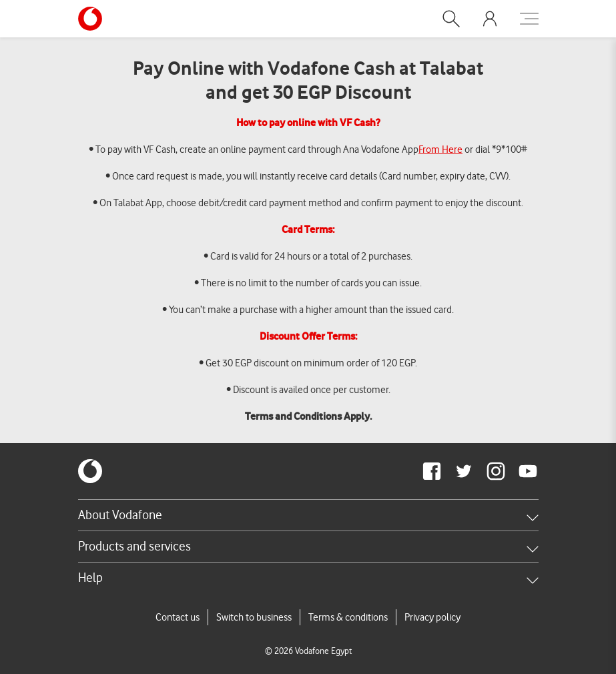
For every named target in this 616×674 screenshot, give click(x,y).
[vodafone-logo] (90, 471)
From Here (440, 149)
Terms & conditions (348, 617)
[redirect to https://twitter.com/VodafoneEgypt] (464, 471)
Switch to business (254, 617)
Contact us (178, 617)
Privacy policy (432, 617)
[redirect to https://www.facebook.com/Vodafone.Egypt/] (432, 471)
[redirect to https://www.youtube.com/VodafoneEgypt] (528, 471)
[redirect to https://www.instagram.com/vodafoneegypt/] (496, 471)
